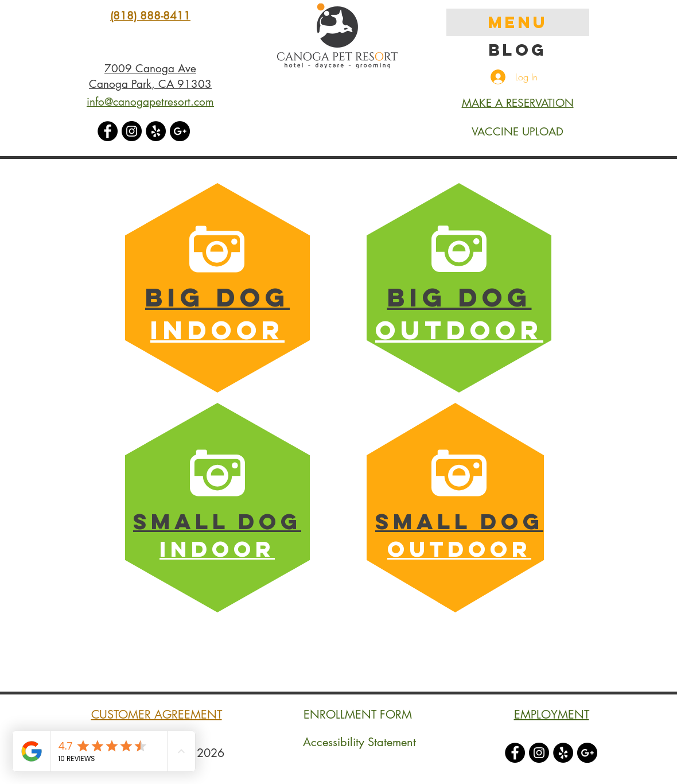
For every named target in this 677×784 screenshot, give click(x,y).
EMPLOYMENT (552, 715)
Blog (518, 50)
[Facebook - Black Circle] (108, 131)
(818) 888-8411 (150, 16)
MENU (518, 22)
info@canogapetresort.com (150, 102)
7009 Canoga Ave (150, 69)
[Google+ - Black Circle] (180, 131)
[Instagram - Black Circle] (132, 131)
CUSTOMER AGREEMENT (157, 715)
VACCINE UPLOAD (518, 132)
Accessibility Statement (359, 742)
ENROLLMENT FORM (358, 715)
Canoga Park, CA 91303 (150, 84)
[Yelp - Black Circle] (156, 131)
